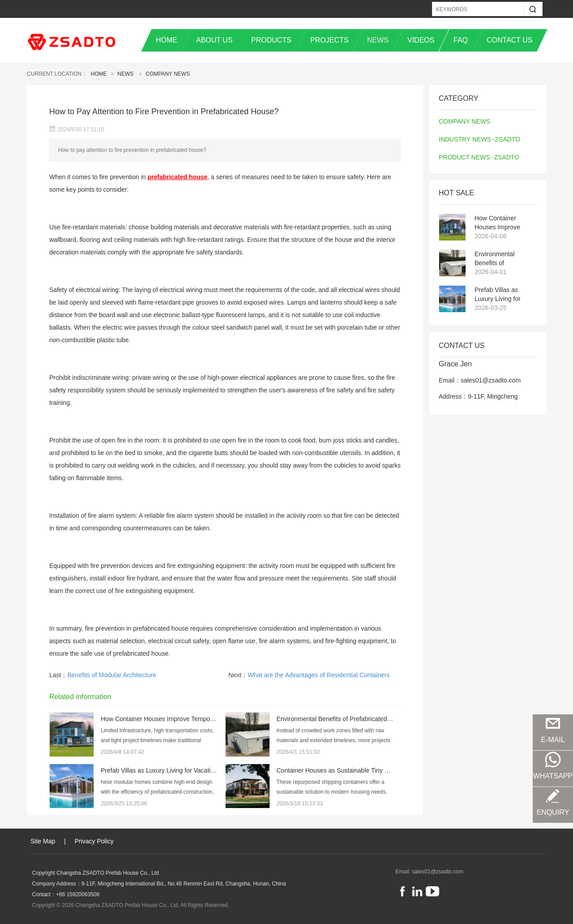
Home (99, 74)
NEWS (378, 40)
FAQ (461, 40)
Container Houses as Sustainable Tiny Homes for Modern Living (366, 770)
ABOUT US (214, 40)
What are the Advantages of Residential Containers (319, 675)
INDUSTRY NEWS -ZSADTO (479, 139)
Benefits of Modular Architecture (111, 675)
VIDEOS (421, 40)
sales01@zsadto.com (438, 872)
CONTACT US (510, 40)
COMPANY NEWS (168, 74)
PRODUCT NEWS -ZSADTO (479, 157)
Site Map (43, 841)
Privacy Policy (94, 841)
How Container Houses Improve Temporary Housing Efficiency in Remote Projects (503, 223)
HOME (167, 40)
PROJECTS (329, 40)
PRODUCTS (271, 40)
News (125, 74)
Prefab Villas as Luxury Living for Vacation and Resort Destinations (503, 295)
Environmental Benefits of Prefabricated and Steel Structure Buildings (499, 259)
